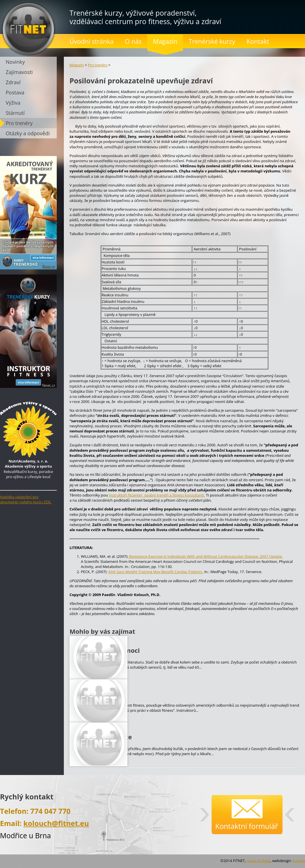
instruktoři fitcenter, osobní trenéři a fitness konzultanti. (157, 495)
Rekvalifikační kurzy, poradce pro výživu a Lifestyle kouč (28, 466)
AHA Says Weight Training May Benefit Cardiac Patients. (156, 572)
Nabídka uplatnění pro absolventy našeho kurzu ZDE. (26, 499)
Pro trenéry (98, 65)
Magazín (77, 65)
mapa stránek (258, 861)
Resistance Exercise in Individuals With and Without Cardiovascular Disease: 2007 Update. (206, 556)
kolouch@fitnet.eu (56, 823)
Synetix (299, 861)
